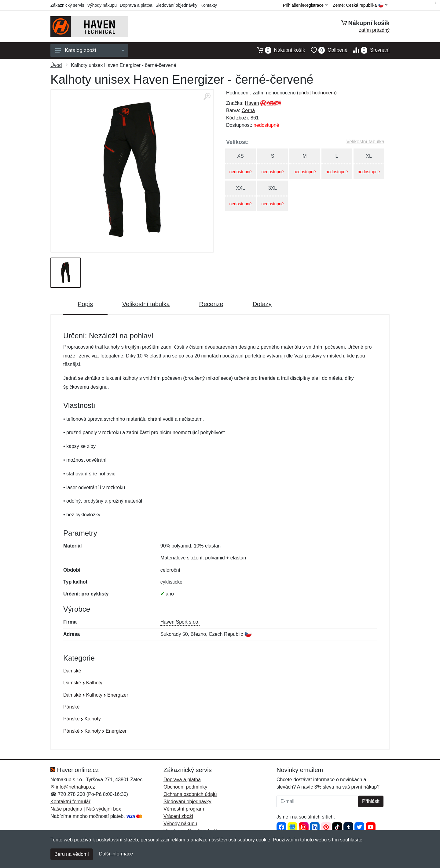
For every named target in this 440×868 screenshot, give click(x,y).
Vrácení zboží (178, 816)
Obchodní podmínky (185, 787)
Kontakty (209, 5)
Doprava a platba (136, 5)
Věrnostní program (184, 809)
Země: (360, 5)
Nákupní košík (278, 50)
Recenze (211, 304)
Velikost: (237, 142)
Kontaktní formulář (70, 802)
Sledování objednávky (176, 5)
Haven (252, 103)
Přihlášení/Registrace (305, 5)
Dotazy (262, 304)
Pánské (71, 707)
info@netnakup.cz (75, 787)
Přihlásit (371, 801)
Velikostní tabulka (365, 142)
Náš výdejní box (104, 809)
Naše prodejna (66, 809)
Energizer (118, 695)
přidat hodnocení (317, 93)
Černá (248, 110)
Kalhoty (94, 683)
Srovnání (369, 50)
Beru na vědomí (72, 854)
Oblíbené (326, 50)
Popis (85, 304)
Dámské (72, 671)
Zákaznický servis (67, 5)
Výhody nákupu (102, 5)
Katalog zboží (90, 50)
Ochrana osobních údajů (190, 794)
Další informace (116, 854)
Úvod (56, 65)
